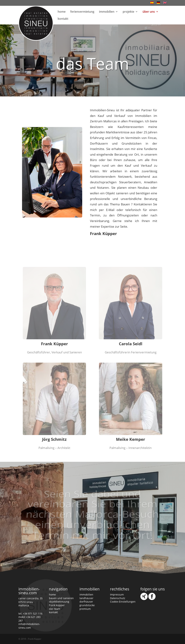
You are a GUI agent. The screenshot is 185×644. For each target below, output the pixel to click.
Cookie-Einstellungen (123, 602)
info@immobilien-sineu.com (29, 626)
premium (85, 609)
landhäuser (86, 598)
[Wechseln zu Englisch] (165, 4)
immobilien (107, 12)
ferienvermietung (82, 12)
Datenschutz (118, 598)
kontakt (63, 19)
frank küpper (57, 605)
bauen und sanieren (61, 598)
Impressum (117, 595)
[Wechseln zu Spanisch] (152, 4)
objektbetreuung (59, 602)
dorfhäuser (86, 602)
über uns (149, 12)
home (62, 12)
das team (55, 609)
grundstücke (87, 605)
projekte (128, 12)
